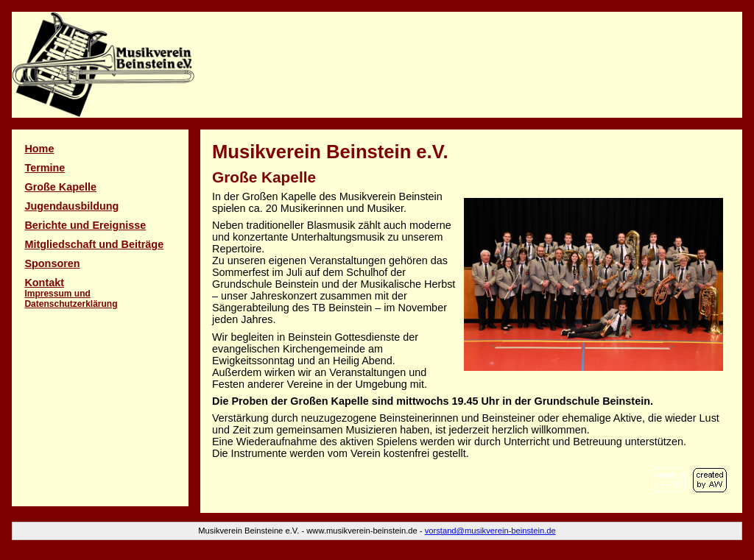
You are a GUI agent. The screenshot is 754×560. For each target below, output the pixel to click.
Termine (45, 168)
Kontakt (71, 293)
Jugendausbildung (71, 206)
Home (39, 149)
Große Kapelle (60, 187)
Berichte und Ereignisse (85, 225)
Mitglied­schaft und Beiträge (94, 244)
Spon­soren (52, 263)
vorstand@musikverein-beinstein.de (490, 531)
